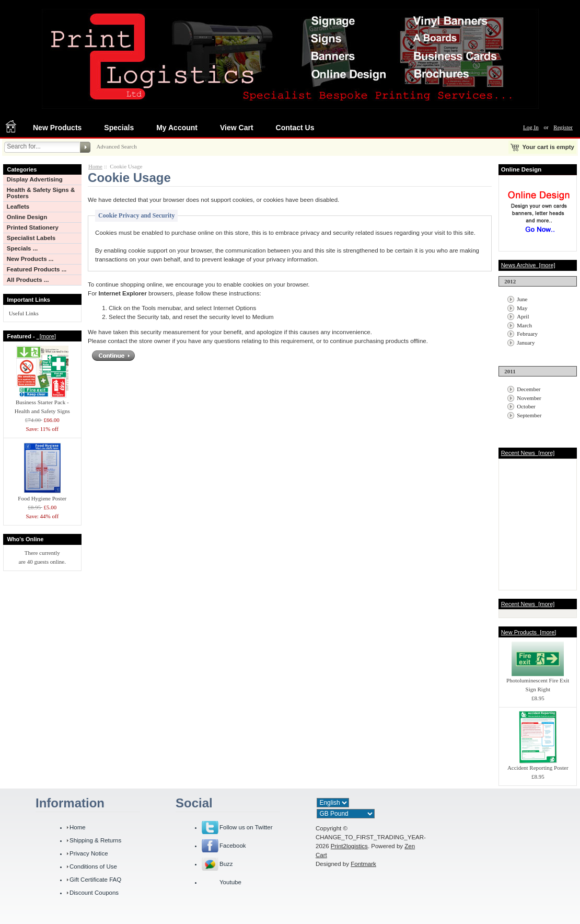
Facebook (233, 846)
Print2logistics (349, 846)
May (522, 308)
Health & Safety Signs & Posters (41, 193)
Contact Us (295, 128)
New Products (57, 128)
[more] (46, 336)
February (527, 334)
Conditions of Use (93, 866)
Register (563, 127)
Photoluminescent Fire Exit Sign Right (538, 682)
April (523, 316)
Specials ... (22, 248)
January (526, 343)
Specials (119, 128)
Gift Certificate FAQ (95, 880)
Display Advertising (35, 179)
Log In (531, 127)
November (529, 398)
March (524, 325)
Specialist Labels (31, 238)
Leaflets (18, 207)
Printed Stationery (33, 227)
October (526, 406)
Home (95, 166)
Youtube (230, 882)
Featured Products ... (37, 269)
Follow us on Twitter (246, 827)
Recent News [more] (528, 453)
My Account (177, 128)
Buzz (226, 864)
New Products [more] (529, 632)
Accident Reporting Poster (538, 765)
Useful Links (24, 313)
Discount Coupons (94, 893)
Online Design (27, 217)
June (522, 299)
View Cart (237, 128)
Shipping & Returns (95, 840)
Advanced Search (116, 146)
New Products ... (30, 259)
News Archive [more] (528, 265)
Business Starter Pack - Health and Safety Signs (42, 403)
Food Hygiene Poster (42, 495)
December (529, 389)
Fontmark (363, 864)
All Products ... (28, 280)
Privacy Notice (89, 853)
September (529, 415)
